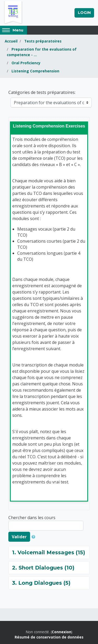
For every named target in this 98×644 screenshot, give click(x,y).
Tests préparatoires (43, 41)
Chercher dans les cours (32, 518)
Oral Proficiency (26, 63)
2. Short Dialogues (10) (43, 568)
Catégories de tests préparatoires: (42, 92)
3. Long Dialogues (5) (41, 583)
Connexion (62, 632)
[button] (34, 537)
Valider (19, 537)
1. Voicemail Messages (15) (49, 552)
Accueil (11, 41)
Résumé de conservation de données (49, 637)
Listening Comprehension (35, 71)
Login (84, 13)
